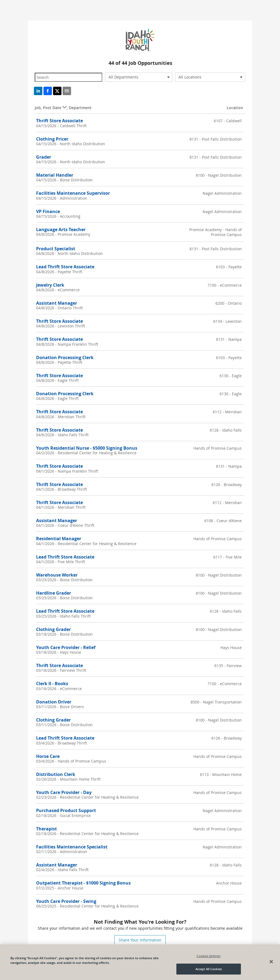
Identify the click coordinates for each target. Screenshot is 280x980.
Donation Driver (54, 702)
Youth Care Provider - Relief (66, 647)
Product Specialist (56, 249)
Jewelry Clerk (50, 285)
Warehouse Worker (57, 575)
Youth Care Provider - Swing (66, 901)
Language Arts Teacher (61, 229)
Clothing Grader (53, 629)
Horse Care (48, 756)
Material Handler (55, 175)
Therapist (46, 829)
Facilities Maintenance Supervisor (73, 193)
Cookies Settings (208, 956)
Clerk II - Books (52, 684)
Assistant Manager (57, 303)
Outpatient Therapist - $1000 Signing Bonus (83, 883)
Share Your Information (140, 940)
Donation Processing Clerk (65, 357)
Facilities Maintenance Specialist (72, 847)
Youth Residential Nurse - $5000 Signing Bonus (87, 448)
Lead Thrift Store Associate (65, 267)
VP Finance (48, 211)
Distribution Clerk (56, 774)
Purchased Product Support (66, 810)
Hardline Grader (54, 593)
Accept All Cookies (209, 969)
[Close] (271, 962)
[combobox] (139, 77)
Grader (44, 157)
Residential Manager (59, 539)
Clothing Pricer (52, 139)
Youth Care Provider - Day (64, 792)
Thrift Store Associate (59, 121)
